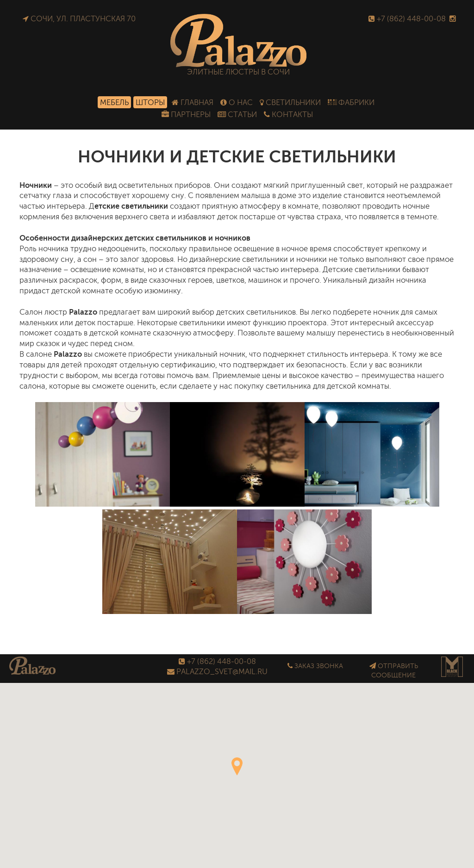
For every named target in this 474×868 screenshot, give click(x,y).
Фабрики (351, 102)
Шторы (150, 102)
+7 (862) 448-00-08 (407, 19)
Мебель (114, 102)
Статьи (237, 115)
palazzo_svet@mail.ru (217, 672)
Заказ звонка (315, 666)
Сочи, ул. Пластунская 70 (79, 19)
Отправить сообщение (394, 671)
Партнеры (186, 115)
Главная (193, 102)
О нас (237, 102)
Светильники (290, 102)
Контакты (288, 115)
